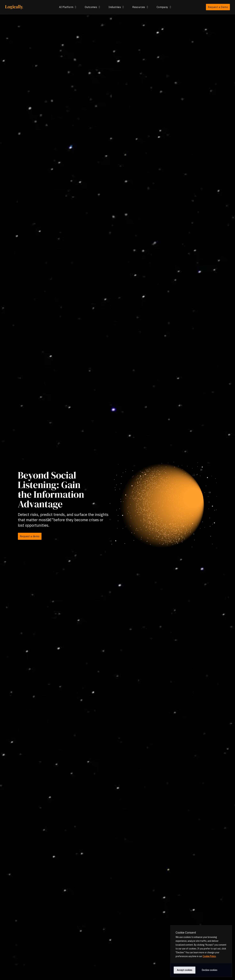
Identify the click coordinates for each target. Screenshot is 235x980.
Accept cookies (185, 970)
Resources (141, 7)
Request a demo (30, 536)
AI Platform (68, 7)
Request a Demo (218, 7)
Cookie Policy (209, 956)
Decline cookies (210, 970)
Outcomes (93, 7)
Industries (117, 7)
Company (164, 7)
